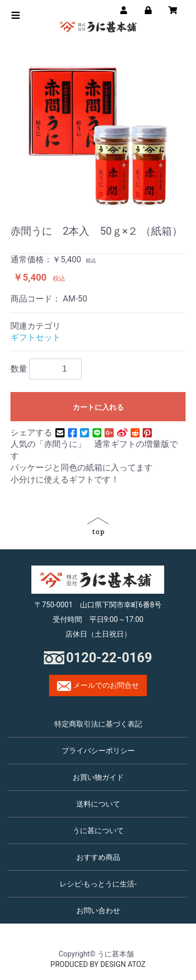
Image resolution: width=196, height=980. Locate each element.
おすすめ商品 (98, 857)
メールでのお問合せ (98, 686)
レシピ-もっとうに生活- (98, 884)
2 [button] (109, 204)
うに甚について (98, 831)
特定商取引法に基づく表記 (98, 724)
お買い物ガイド (98, 777)
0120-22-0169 (109, 658)
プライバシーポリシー (98, 751)
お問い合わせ (98, 910)
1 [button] (88, 204)
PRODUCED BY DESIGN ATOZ (98, 964)
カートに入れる (98, 407)
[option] (98, 136)
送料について (98, 804)
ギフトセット (36, 337)
